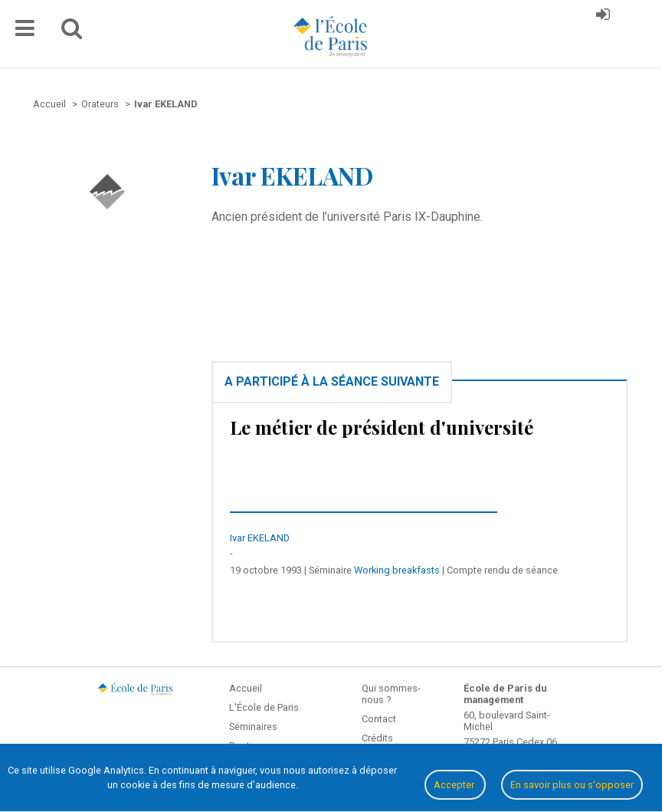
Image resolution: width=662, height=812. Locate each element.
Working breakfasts (397, 570)
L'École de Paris (264, 707)
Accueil (246, 688)
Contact (379, 719)
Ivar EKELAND (260, 538)
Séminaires (253, 727)
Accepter (455, 785)
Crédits (377, 738)
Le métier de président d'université (382, 427)
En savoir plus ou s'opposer (572, 785)
